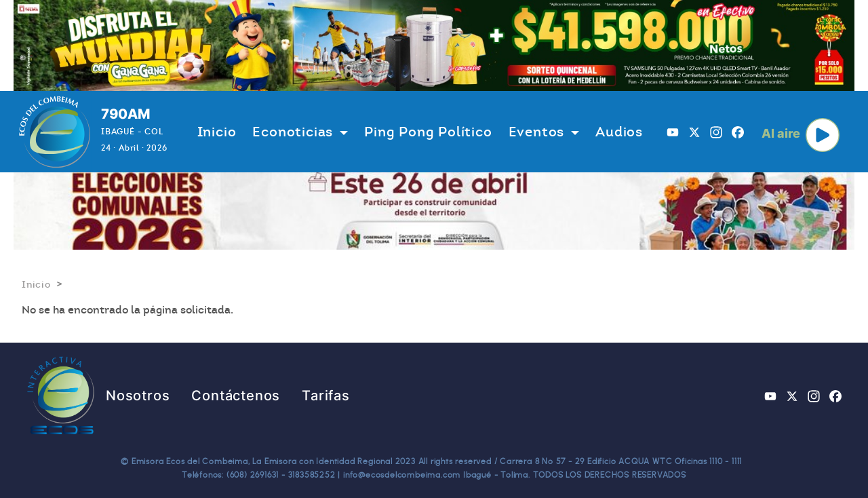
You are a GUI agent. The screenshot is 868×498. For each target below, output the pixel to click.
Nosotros (138, 396)
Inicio (217, 132)
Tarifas (326, 396)
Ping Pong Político (428, 132)
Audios (619, 132)
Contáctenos (236, 396)
